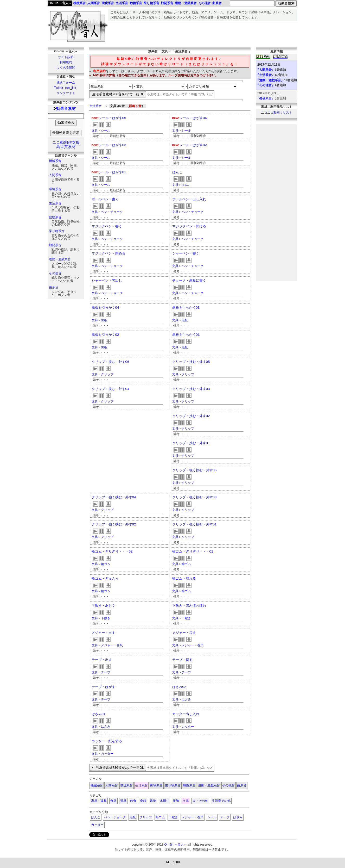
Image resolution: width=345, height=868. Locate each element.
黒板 (104, 320)
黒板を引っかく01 (186, 335)
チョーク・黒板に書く (189, 280)
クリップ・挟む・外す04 (110, 389)
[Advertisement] (203, 33)
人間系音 (55, 175)
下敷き (106, 618)
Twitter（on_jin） (66, 88)
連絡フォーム (66, 83)
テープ (106, 672)
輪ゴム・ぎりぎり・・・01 (193, 551)
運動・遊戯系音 (60, 259)
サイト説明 (66, 57)
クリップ (107, 374)
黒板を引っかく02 (105, 335)
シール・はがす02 (193, 145)
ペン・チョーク (112, 212)
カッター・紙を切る (107, 741)
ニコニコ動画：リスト (277, 113)
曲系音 (54, 287)
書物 (153, 801)
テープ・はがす (103, 687)
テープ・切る (182, 660)
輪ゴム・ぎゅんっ (105, 578)
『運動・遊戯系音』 (270, 80)
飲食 (133, 801)
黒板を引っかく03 (186, 308)
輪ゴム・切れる (184, 578)
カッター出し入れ (186, 714)
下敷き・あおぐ (103, 606)
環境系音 (55, 189)
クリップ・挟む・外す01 (191, 443)
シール (106, 131)
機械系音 (55, 161)
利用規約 (66, 62)
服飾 (176, 801)
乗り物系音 (57, 231)
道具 (123, 801)
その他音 (55, 273)
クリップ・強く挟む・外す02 (114, 524)
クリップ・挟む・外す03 (191, 389)
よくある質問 (66, 67)
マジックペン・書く (107, 226)
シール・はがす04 (193, 118)
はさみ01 (99, 714)
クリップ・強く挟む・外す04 (114, 497)
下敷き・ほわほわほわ (189, 606)
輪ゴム (106, 564)
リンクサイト (66, 93)
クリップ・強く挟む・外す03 (194, 497)
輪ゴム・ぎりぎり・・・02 (112, 551)
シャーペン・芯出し (107, 280)
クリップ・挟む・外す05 (191, 362)
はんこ (177, 172)
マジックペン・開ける (189, 226)
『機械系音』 (265, 98)
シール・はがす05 (112, 118)
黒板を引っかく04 (105, 308)
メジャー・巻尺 (112, 645)
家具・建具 (99, 801)
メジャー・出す (103, 633)
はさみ (186, 699)
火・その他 (200, 801)
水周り (164, 801)
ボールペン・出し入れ (189, 199)
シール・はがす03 (112, 145)
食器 (113, 801)
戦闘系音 (55, 245)
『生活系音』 (265, 75)
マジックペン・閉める (108, 253)
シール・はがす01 (112, 172)
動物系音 (55, 217)
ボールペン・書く (105, 199)
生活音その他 (221, 801)
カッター (188, 727)
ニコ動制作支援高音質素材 (66, 145)
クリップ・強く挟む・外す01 (194, 524)
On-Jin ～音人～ (60, 3)
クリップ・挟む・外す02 (191, 416)
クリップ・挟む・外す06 (110, 362)
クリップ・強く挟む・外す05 (194, 470)
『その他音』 (265, 85)
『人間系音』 (265, 70)
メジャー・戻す (184, 633)
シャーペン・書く (186, 253)
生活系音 (55, 203)
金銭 (143, 801)
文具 (95, 131)
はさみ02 (179, 687)
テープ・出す (102, 660)
